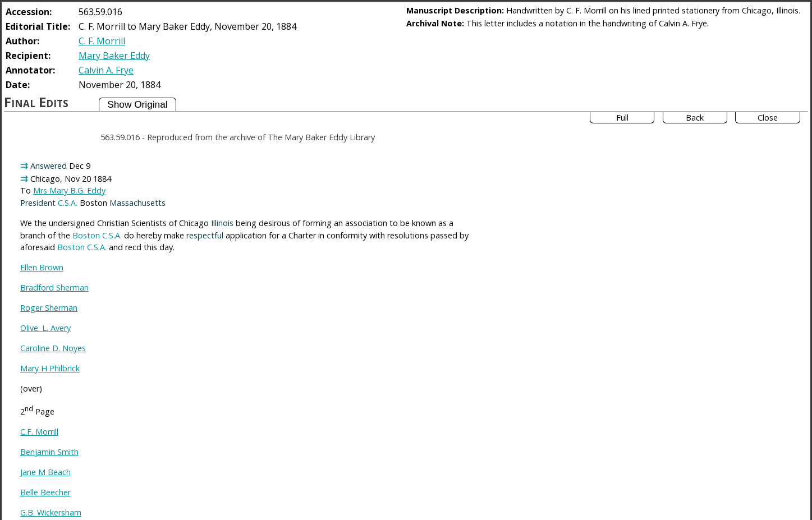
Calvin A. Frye (106, 70)
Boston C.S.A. (97, 235)
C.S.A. (68, 203)
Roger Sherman (49, 308)
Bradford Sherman (54, 287)
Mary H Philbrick (50, 368)
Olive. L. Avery (45, 328)
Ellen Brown (42, 267)
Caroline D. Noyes (53, 348)
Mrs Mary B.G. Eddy (69, 190)
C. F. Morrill (102, 41)
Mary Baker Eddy (114, 56)
